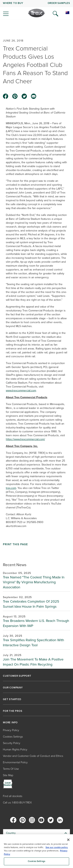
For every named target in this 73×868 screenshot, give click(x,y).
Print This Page (15, 544)
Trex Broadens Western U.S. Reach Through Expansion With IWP (36, 623)
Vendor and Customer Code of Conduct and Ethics (33, 756)
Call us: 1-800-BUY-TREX (17, 803)
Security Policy (12, 743)
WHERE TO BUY (13, 3)
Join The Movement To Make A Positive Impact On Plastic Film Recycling (33, 662)
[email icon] (34, 96)
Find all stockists (13, 796)
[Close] (68, 840)
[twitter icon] (24, 96)
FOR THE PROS (13, 711)
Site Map (8, 775)
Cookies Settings (13, 737)
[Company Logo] (36, 13)
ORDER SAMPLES (59, 3)
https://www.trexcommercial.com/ (25, 439)
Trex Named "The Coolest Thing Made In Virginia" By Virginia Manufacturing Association (34, 582)
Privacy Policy (11, 730)
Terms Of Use (11, 769)
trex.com (11, 488)
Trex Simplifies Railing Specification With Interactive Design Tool (33, 643)
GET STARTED (12, 699)
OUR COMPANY (13, 688)
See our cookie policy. (57, 847)
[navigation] (36, 10)
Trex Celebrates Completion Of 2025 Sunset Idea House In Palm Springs (31, 604)
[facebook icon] (6, 96)
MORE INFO (10, 723)
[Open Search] (55, 14)
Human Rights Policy (15, 750)
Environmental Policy (15, 762)
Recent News (15, 565)
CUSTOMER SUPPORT (17, 676)
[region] (36, 851)
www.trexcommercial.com (21, 391)
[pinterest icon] (15, 96)
